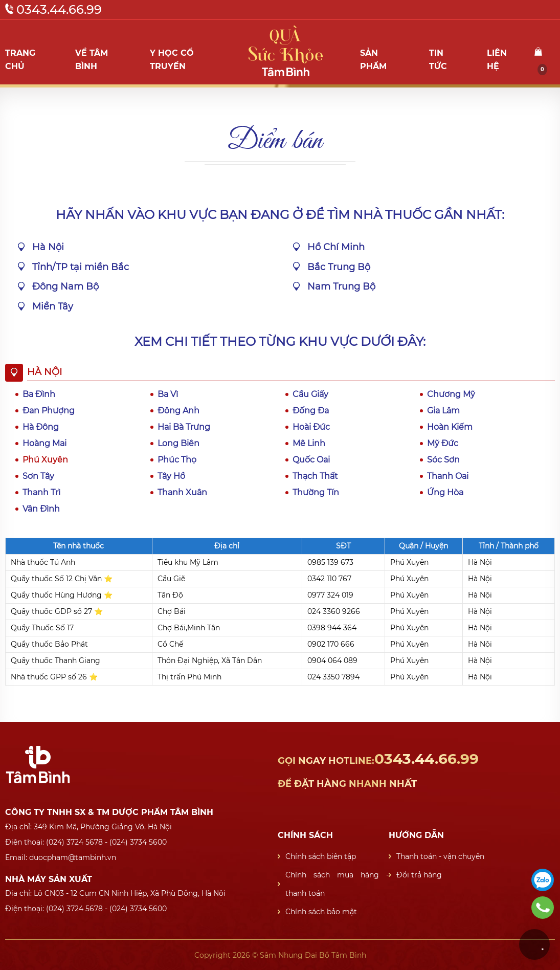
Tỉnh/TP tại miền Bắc (81, 267)
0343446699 (543, 908)
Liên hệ (497, 60)
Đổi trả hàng (419, 875)
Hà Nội (48, 247)
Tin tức (438, 60)
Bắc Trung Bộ (339, 267)
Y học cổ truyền (172, 60)
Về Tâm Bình (92, 60)
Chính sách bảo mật (321, 912)
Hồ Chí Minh (336, 247)
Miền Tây (53, 306)
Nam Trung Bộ (341, 286)
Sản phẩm (373, 60)
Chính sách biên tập (321, 856)
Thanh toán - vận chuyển (440, 856)
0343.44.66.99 (53, 9)
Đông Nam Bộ (65, 286)
